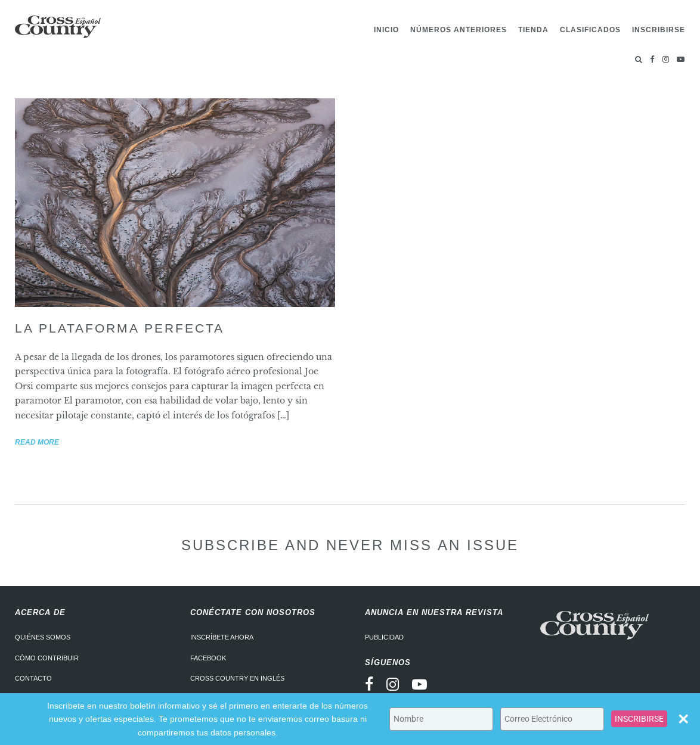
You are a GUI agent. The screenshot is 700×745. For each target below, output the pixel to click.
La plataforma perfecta (120, 328)
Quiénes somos (43, 637)
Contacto (33, 678)
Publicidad (384, 637)
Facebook (208, 658)
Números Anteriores (459, 30)
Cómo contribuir (47, 658)
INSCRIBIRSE (639, 719)
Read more (37, 442)
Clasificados (590, 30)
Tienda (533, 30)
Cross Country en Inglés (237, 678)
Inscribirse (659, 30)
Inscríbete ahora (222, 637)
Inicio (386, 30)
